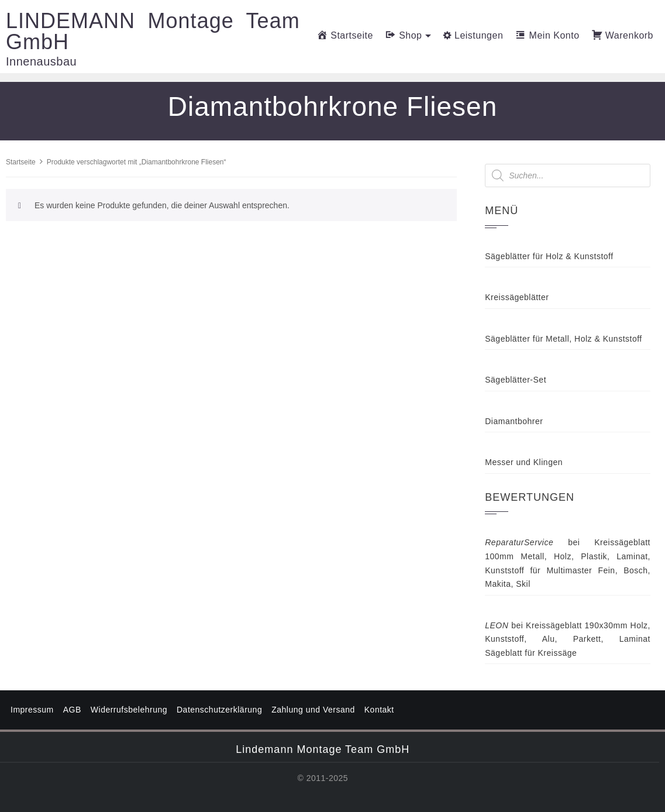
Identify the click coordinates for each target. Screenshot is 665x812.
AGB (72, 710)
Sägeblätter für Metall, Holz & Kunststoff (563, 339)
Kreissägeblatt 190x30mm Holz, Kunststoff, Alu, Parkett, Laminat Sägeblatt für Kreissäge (568, 639)
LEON (497, 625)
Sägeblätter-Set (516, 380)
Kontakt (379, 710)
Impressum (32, 710)
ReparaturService (519, 542)
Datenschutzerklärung (219, 710)
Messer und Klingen (524, 462)
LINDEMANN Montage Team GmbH (153, 31)
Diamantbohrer (514, 421)
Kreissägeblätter (517, 297)
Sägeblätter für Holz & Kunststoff (549, 256)
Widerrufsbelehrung (129, 710)
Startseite (21, 162)
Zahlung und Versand (313, 710)
